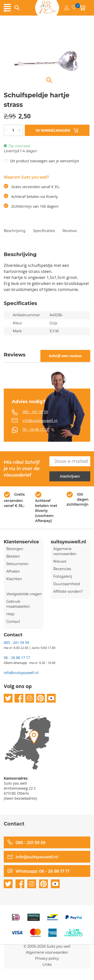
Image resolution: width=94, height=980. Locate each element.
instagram (30, 698)
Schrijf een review (65, 356)
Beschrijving (15, 231)
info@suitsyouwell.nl (40, 421)
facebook (19, 698)
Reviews (70, 231)
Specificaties (44, 231)
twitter (8, 698)
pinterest (40, 698)
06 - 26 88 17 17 (36, 429)
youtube (51, 698)
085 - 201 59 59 (35, 412)
